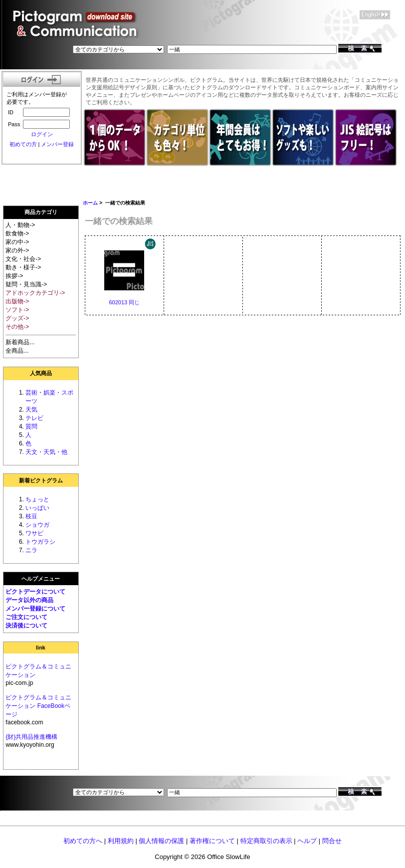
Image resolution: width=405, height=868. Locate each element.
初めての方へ (83, 841)
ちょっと (37, 499)
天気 (31, 410)
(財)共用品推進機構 (31, 737)
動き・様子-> (23, 267)
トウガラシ (40, 542)
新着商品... (20, 342)
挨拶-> (14, 276)
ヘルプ (307, 841)
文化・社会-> (23, 259)
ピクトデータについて (35, 592)
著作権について (212, 841)
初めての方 (23, 144)
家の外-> (17, 250)
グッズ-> (17, 318)
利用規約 (121, 841)
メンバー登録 (57, 144)
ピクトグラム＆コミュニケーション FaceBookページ (38, 706)
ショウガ (37, 525)
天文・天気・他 (46, 452)
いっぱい (37, 508)
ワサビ (34, 533)
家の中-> (17, 242)
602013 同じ (124, 302)
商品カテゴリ (41, 212)
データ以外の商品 (29, 600)
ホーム (90, 203)
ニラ (31, 550)
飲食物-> (17, 233)
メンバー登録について (35, 609)
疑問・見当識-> (26, 284)
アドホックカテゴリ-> (35, 293)
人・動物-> (20, 225)
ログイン (42, 134)
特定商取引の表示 (266, 841)
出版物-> (17, 301)
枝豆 (31, 516)
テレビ (34, 418)
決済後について (26, 626)
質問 (31, 427)
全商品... (17, 351)
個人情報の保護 (161, 841)
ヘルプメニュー (41, 579)
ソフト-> (17, 310)
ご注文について (26, 617)
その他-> (17, 327)
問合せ (332, 841)
